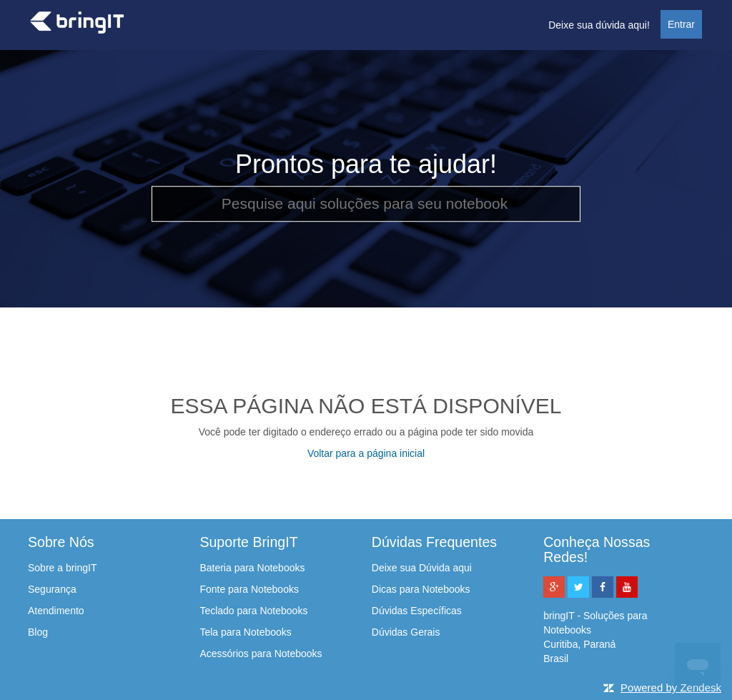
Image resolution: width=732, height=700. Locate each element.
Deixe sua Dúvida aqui (422, 568)
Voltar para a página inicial (366, 453)
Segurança (52, 589)
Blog (38, 632)
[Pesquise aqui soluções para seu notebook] (366, 204)
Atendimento (56, 611)
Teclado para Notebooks (253, 611)
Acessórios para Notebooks (261, 654)
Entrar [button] (681, 24)
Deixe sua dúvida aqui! (599, 25)
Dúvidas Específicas (417, 611)
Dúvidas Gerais (406, 632)
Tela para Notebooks (245, 632)
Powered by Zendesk (671, 687)
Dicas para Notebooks (421, 589)
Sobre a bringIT (63, 568)
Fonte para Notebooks (249, 589)
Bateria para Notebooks (252, 568)
